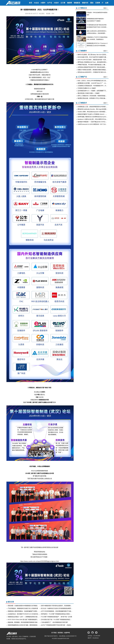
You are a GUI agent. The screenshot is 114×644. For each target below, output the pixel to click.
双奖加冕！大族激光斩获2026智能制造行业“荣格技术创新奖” (25, 606)
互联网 (98, 3)
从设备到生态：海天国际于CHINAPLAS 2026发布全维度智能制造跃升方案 (30, 614)
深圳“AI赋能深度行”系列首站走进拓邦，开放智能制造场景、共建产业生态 (62, 606)
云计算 (63, 3)
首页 (31, 3)
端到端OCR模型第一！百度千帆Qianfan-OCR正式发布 (94, 122)
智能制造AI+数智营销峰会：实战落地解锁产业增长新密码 (25, 611)
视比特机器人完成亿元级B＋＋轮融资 (89, 93)
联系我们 (61, 633)
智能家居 (77, 3)
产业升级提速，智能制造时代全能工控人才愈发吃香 (23, 608)
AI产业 (50, 3)
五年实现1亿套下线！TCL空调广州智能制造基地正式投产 (58, 619)
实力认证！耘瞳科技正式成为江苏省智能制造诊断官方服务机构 (59, 608)
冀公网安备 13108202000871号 (68, 636)
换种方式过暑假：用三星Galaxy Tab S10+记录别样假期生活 (95, 55)
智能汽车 (85, 3)
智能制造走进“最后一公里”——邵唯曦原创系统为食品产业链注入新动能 (29, 617)
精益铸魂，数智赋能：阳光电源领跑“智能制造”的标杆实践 (25, 622)
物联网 (70, 3)
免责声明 (67, 633)
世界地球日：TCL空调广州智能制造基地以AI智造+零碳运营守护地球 (61, 614)
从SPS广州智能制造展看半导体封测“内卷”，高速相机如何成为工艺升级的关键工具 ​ (65, 625)
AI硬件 (43, 3)
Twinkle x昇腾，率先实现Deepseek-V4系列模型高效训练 (94, 112)
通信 (92, 3)
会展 (107, 3)
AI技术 (56, 3)
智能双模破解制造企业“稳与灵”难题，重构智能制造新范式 (25, 625)
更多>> (105, 8)
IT (103, 3)
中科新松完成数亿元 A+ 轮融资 (87, 88)
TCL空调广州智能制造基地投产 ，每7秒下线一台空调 (57, 617)
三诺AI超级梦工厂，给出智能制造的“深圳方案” (54, 622)
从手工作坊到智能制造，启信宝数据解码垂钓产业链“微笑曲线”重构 (60, 611)
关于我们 (54, 633)
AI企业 (36, 3)
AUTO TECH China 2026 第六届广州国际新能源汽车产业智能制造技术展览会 (30, 619)
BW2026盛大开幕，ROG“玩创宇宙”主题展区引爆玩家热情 (95, 57)
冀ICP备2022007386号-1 (51, 636)
